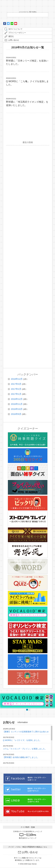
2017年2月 (16, 389)
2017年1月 (16, 394)
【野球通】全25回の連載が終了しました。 (21, 757)
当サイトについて (15, 29)
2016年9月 (16, 414)
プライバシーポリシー (17, 33)
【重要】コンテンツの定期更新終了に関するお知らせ (26, 732)
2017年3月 (16, 384)
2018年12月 (17, 379)
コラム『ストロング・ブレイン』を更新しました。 (25, 749)
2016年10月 (17, 409)
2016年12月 (17, 399)
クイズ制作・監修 (28, 827)
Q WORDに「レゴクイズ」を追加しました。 (22, 740)
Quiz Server (32, 864)
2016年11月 (17, 404)
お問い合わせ (14, 40)
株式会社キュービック (28, 838)
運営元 (11, 36)
